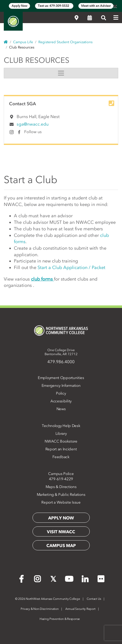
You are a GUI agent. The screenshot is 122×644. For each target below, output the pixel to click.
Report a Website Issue (61, 502)
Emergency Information (61, 386)
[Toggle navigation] (61, 73)
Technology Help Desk (61, 426)
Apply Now (19, 6)
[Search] (104, 18)
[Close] (115, 6)
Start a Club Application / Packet (71, 267)
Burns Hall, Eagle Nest (38, 117)
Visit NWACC (61, 532)
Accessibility (61, 401)
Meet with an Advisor (96, 6)
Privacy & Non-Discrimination (40, 609)
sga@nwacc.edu (33, 124)
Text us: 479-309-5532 (54, 6)
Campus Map (61, 546)
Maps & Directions (61, 487)
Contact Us (94, 599)
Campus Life (23, 42)
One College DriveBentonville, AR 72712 (61, 352)
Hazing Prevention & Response (60, 619)
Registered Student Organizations (65, 42)
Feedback (61, 457)
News (61, 409)
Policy (61, 393)
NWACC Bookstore (61, 441)
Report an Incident (61, 449)
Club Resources (37, 60)
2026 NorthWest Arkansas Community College (48, 599)
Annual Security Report (80, 609)
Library (61, 434)
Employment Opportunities (61, 378)
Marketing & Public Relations (61, 495)
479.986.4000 (61, 362)
